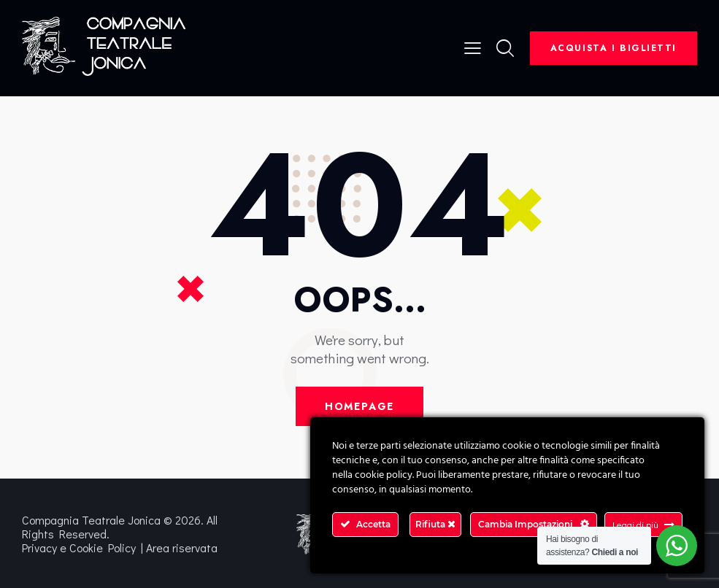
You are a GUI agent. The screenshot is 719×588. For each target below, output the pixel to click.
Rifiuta (435, 524)
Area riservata (182, 548)
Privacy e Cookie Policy (79, 548)
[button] (473, 46)
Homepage (360, 406)
